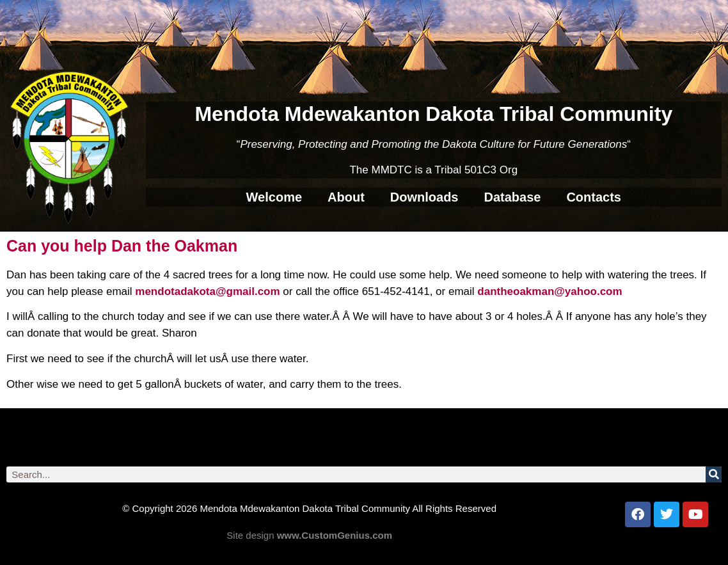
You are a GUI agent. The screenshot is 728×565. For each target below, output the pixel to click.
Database (512, 197)
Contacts (594, 197)
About (346, 197)
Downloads (424, 197)
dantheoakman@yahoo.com (550, 291)
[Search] (714, 474)
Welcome (274, 197)
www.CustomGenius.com (335, 535)
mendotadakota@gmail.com (207, 291)
